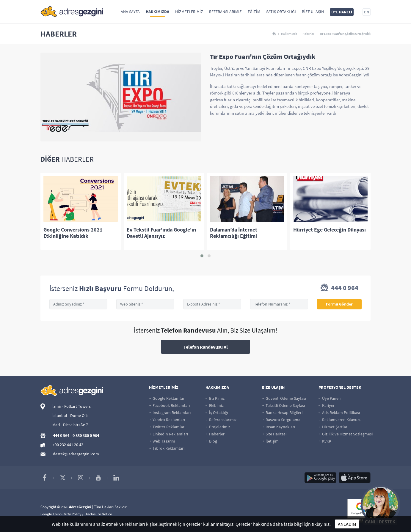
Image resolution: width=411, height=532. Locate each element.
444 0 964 (339, 288)
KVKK (325, 441)
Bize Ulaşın (313, 12)
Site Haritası (274, 434)
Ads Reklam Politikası (339, 413)
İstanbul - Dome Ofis (70, 415)
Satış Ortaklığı (281, 12)
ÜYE (342, 12)
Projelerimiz (218, 427)
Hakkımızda (157, 12)
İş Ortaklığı (217, 413)
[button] (202, 256)
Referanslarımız (225, 12)
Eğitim (254, 12)
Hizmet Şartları (333, 427)
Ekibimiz (215, 405)
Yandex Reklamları (167, 420)
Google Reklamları (167, 398)
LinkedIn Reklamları (168, 434)
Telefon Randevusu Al (206, 347)
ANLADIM (347, 524)
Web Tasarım (162, 441)
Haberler (308, 34)
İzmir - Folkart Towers (72, 406)
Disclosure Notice (98, 514)
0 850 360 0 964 (86, 435)
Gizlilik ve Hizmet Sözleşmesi (346, 434)
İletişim (270, 441)
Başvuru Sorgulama (281, 420)
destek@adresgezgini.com (76, 454)
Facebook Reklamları (169, 405)
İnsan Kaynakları (279, 427)
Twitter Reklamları (167, 427)
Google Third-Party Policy (61, 514)
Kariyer (327, 405)
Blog (211, 441)
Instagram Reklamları (170, 413)
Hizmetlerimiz (189, 12)
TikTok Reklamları (167, 448)
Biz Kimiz (215, 398)
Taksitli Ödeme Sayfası (283, 405)
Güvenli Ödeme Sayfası (284, 398)
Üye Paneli (330, 398)
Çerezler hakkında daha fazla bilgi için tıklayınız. (283, 524)
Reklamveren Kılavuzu (340, 420)
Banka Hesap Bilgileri (282, 413)
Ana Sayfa (130, 12)
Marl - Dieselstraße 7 (70, 425)
